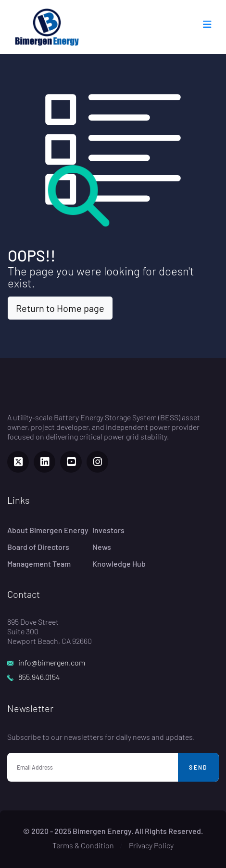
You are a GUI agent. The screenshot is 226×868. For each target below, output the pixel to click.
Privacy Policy (151, 845)
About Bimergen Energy (48, 530)
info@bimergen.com (52, 662)
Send (198, 767)
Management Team (39, 564)
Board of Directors (38, 547)
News (102, 547)
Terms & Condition (83, 845)
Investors (108, 530)
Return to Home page (60, 308)
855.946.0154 (39, 677)
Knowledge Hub (119, 564)
